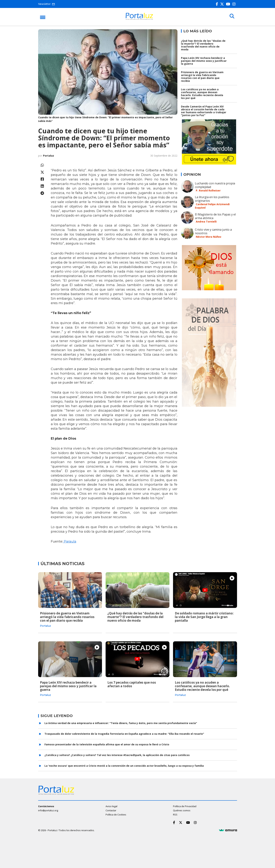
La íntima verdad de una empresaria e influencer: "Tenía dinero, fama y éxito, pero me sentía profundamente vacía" (121, 723)
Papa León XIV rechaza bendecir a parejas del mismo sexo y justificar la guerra (204, 61)
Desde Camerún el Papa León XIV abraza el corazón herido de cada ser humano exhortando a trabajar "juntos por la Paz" (204, 111)
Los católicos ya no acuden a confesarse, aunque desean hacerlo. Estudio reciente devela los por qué (202, 94)
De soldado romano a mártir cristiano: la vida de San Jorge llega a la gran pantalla (204, 617)
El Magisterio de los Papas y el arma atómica (215, 216)
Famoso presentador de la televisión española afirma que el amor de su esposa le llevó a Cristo (107, 744)
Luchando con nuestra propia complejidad (215, 185)
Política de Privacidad (185, 806)
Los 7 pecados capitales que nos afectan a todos (132, 684)
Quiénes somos (182, 810)
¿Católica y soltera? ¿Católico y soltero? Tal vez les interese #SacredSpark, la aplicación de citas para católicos (117, 754)
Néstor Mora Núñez (209, 237)
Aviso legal (111, 806)
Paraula (70, 541)
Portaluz (49, 156)
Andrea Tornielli (206, 222)
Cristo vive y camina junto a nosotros (213, 231)
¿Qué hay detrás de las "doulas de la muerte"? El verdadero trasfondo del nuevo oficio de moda (203, 45)
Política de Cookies (116, 814)
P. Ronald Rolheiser (208, 190)
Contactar (111, 810)
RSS (175, 814)
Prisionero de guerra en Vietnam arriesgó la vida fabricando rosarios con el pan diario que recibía (202, 76)
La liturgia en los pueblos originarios (212, 199)
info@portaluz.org (48, 810)
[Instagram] (235, 4)
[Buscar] (232, 17)
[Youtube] (229, 4)
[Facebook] (218, 4)
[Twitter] (223, 4)
